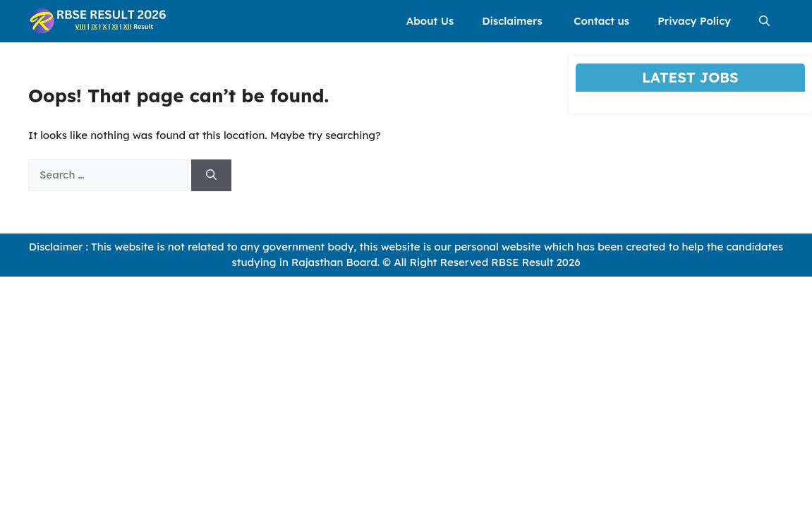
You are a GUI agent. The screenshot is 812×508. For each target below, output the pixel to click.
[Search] (211, 175)
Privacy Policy (694, 21)
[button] (764, 21)
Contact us (601, 21)
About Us (430, 21)
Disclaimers (514, 21)
